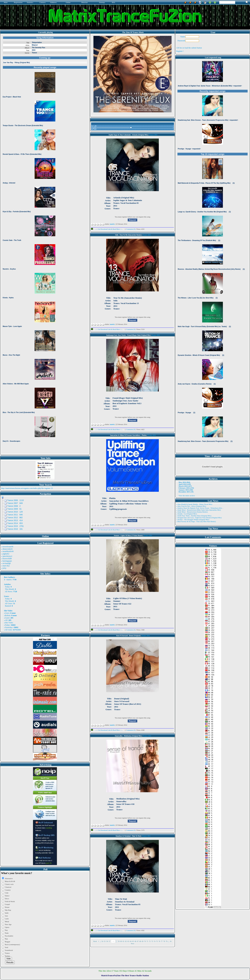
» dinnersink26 (7, 549)
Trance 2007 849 (15, 503)
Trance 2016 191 (15, 529)
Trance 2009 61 (14, 509)
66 (135, 941)
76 (159, 941)
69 (143, 941)
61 (123, 941)
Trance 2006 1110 (15, 500)
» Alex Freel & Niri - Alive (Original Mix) (191, 506)
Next (132, 943)
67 (138, 941)
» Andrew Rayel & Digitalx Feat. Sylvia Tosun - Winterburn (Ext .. (200, 508)
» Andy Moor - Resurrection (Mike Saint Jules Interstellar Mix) (199, 510)
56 (107, 941)
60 (121, 941)
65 (133, 941)
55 (105, 941)
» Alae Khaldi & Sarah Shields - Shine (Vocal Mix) (194, 504)
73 (152, 941)
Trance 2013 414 (15, 520)
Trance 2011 (153, 135)
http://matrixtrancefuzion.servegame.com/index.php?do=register (26, 488)
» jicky (4, 568)
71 (147, 941)
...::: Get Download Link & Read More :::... (108, 229)
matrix (9, 580)
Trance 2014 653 (15, 523)
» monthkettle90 (7, 551)
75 (157, 941)
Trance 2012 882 (15, 518)
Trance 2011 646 (15, 515)
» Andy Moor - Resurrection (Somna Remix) (192, 512)
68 (140, 941)
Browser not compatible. (45, 244)
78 (164, 941)
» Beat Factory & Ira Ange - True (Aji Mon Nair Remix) (196, 521)
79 (167, 941)
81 (171, 941)
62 (126, 941)
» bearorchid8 (6, 559)
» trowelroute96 (7, 547)
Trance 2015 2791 (15, 526)
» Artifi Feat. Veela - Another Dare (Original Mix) (194, 516)
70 (145, 941)
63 (128, 941)
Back (95, 941)
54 (102, 941)
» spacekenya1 (7, 556)
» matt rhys (5, 566)
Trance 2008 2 (14, 506)
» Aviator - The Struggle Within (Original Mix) (193, 519)
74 (155, 941)
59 (119, 941)
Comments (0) (131, 229)
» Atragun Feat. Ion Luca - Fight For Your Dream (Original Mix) (199, 518)
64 (131, 941)
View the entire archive (187, 496)
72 (150, 941)
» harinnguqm (6, 561)
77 (162, 941)
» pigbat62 (5, 554)
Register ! (180, 51)
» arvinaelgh (6, 563)
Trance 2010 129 (15, 512)
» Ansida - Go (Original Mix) (186, 514)
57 (109, 941)
